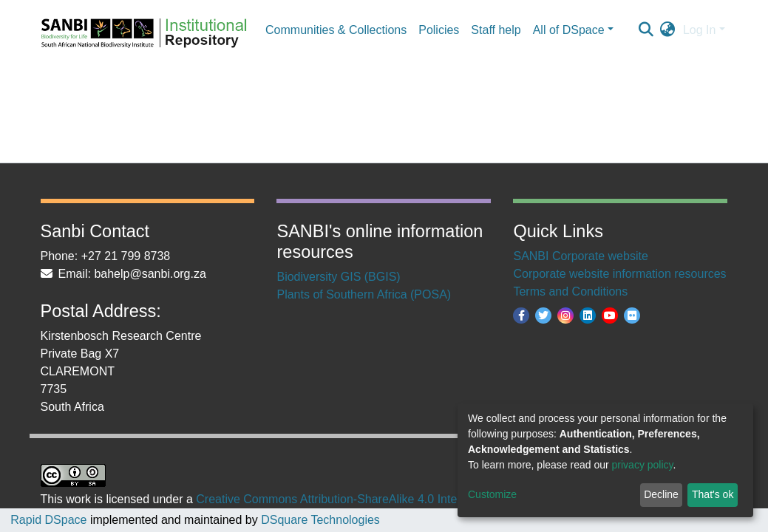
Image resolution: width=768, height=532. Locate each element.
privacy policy (643, 465)
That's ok (713, 494)
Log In (699, 30)
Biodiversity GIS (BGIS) (338, 277)
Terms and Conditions (570, 291)
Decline (661, 494)
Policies (439, 30)
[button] (668, 30)
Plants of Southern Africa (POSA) (364, 294)
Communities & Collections (336, 30)
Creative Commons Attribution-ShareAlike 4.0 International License (371, 499)
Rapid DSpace (48, 520)
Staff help (496, 30)
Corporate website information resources (619, 274)
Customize (492, 494)
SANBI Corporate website (580, 256)
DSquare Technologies (319, 520)
